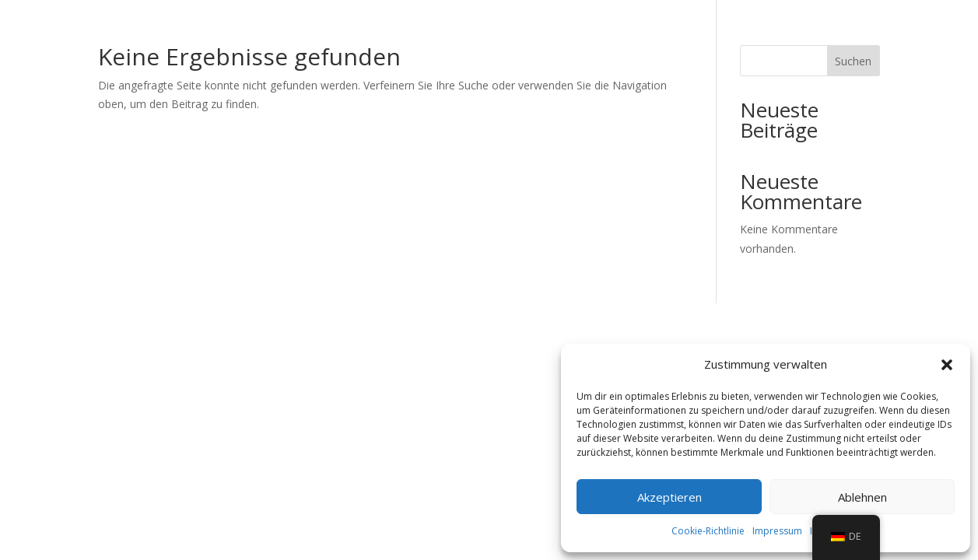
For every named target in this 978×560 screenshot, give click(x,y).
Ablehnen (862, 497)
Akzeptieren (670, 497)
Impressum (777, 531)
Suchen (853, 61)
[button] (947, 365)
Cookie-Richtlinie (708, 531)
